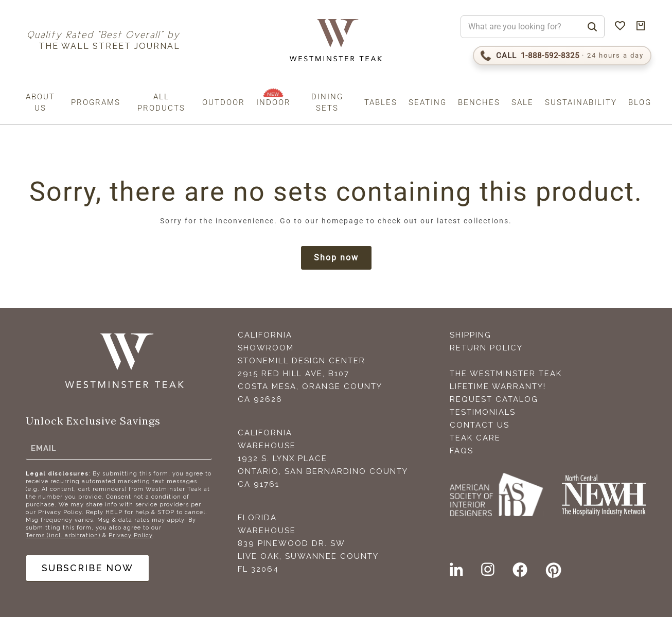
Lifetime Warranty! (498, 386)
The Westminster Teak (506, 374)
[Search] (592, 27)
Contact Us (480, 425)
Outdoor (224, 102)
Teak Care (475, 438)
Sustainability (581, 102)
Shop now (336, 258)
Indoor (273, 102)
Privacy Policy (131, 535)
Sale (523, 102)
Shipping (471, 335)
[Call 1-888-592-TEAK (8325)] (562, 56)
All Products (161, 102)
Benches (479, 102)
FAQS (462, 451)
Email (44, 448)
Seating (428, 102)
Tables (381, 102)
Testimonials (483, 412)
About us (40, 102)
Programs (96, 102)
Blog (640, 102)
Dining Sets (327, 102)
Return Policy (486, 348)
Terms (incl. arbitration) (63, 535)
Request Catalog (494, 399)
